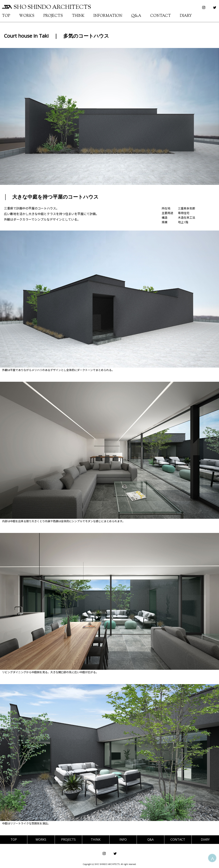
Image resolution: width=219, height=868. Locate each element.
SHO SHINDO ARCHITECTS (47, 7)
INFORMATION (108, 16)
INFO (123, 840)
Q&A (136, 16)
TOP (6, 16)
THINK (78, 16)
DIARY (186, 16)
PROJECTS (53, 16)
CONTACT (161, 16)
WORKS (27, 16)
